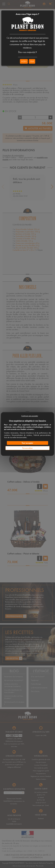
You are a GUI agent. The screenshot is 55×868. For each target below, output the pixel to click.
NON (24, 61)
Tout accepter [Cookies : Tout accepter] (27, 443)
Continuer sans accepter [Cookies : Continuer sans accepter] (30, 416)
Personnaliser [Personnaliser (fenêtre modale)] (28, 448)
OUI (32, 61)
